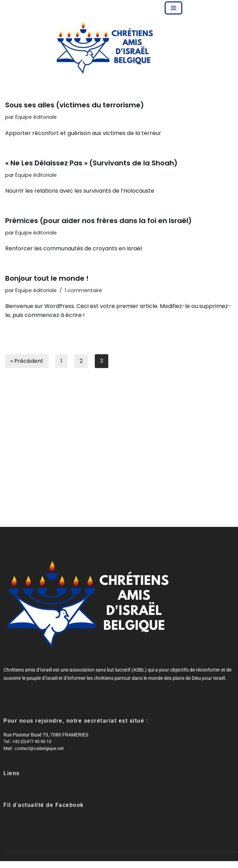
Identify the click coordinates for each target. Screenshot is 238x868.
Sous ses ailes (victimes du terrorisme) (75, 105)
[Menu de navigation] (173, 8)
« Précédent (27, 361)
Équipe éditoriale (36, 117)
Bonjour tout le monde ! (47, 278)
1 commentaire (83, 290)
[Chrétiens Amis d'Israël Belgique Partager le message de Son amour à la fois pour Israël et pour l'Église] (105, 48)
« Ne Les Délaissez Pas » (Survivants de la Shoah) (91, 163)
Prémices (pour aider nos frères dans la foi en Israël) (98, 221)
